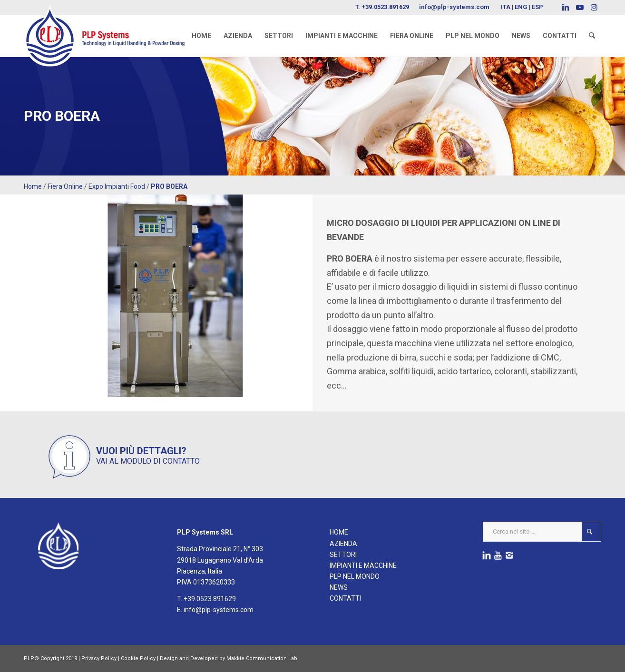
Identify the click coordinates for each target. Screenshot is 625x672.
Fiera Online (65, 186)
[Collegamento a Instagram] (594, 7)
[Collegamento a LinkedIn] (565, 7)
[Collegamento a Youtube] (580, 7)
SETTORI (343, 555)
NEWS (339, 587)
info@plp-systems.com (454, 7)
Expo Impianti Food (117, 186)
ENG (521, 7)
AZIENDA (343, 544)
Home (33, 186)
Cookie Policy (138, 658)
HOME (339, 532)
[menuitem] (201, 36)
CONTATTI (345, 598)
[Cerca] (592, 36)
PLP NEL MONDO (355, 576)
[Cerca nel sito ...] (542, 532)
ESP (537, 7)
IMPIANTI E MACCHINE (363, 565)
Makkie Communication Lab (262, 658)
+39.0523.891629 (385, 7)
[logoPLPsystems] (111, 26)
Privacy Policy (99, 658)
